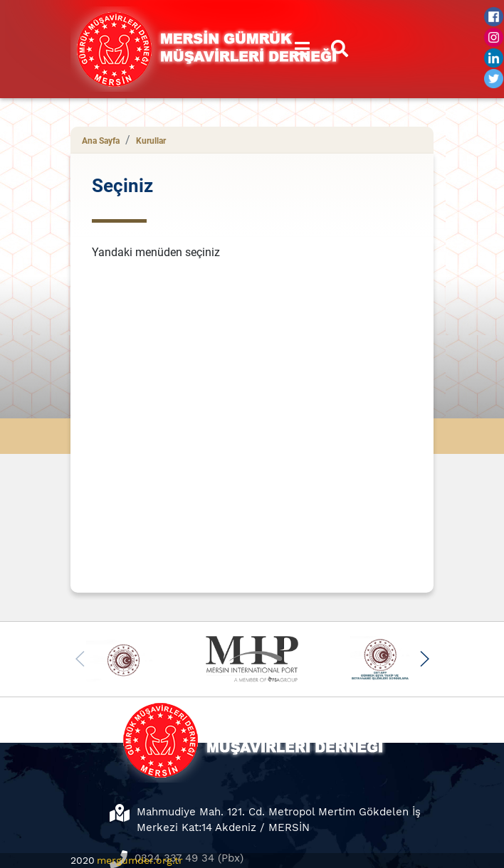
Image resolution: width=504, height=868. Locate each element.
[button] (424, 659)
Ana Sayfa (101, 141)
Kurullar (151, 141)
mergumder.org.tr (140, 860)
